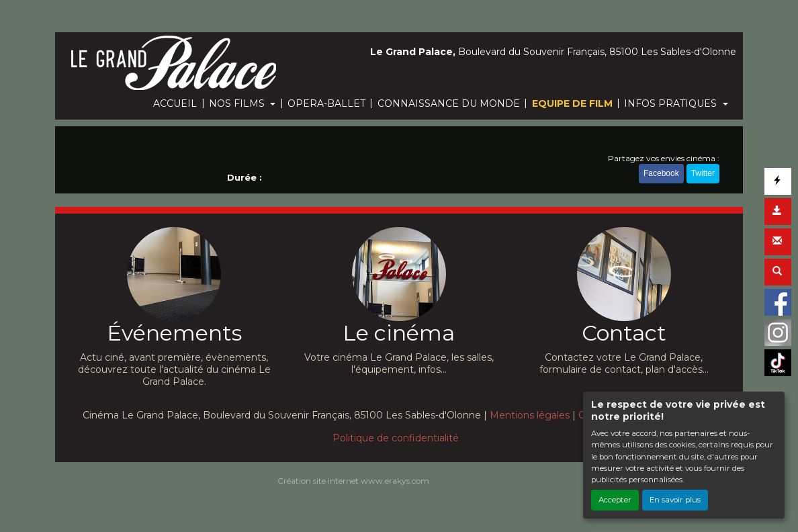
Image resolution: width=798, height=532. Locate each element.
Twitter (703, 173)
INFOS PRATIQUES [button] (672, 103)
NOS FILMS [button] (238, 103)
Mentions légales (530, 415)
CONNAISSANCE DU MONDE (449, 103)
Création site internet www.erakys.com (353, 481)
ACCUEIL (175, 103)
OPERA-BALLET (326, 103)
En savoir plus (675, 500)
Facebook (661, 173)
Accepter (615, 500)
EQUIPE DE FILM (572, 103)
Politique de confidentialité (396, 438)
